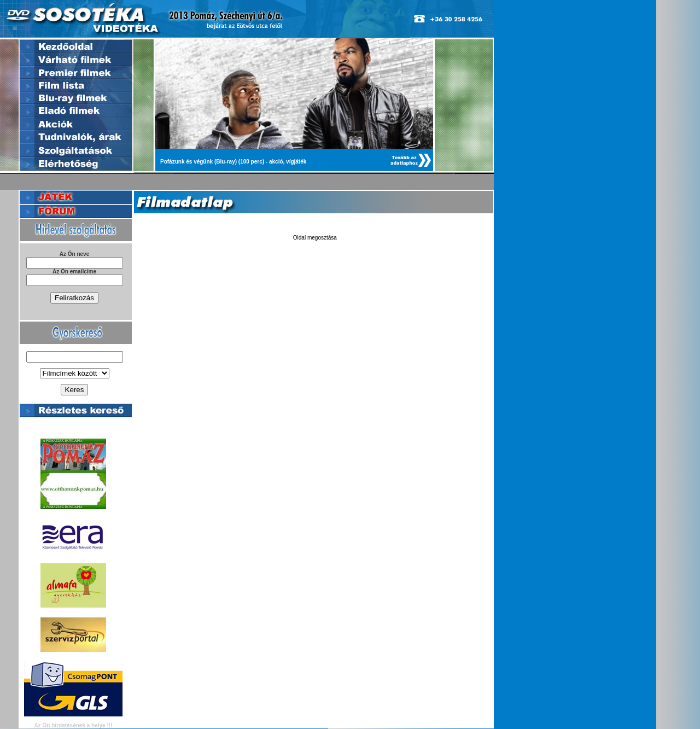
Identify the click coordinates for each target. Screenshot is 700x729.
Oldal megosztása (315, 238)
